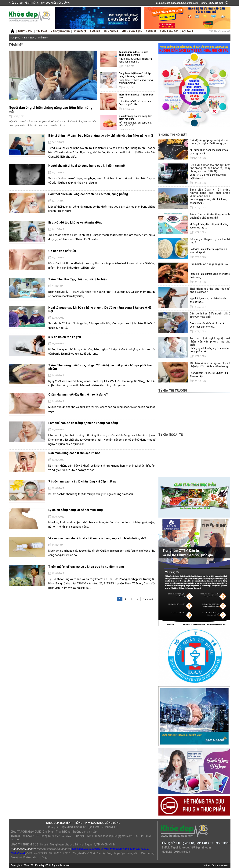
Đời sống (188, 31)
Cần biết (151, 31)
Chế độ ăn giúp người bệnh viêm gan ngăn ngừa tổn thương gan (210, 142)
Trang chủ (15, 38)
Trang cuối (148, 599)
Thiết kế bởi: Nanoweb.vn (215, 866)
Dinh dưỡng (111, 31)
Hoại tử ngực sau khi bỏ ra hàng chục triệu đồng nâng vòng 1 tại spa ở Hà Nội (100, 309)
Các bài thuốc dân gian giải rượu (210, 264)
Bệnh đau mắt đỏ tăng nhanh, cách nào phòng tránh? (210, 216)
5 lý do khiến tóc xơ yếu (65, 337)
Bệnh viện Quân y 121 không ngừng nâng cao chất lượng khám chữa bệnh (210, 193)
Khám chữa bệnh (132, 31)
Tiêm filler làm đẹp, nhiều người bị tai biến (78, 279)
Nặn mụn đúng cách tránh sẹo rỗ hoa (74, 453)
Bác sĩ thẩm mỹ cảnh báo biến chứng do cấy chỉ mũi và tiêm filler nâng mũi (101, 136)
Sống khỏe (80, 31)
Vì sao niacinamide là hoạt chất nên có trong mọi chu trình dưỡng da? (97, 538)
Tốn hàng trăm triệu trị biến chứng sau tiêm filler (133, 53)
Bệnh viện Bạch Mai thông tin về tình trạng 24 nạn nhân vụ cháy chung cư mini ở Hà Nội (210, 168)
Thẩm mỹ (43, 38)
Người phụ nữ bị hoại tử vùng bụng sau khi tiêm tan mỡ (87, 166)
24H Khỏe (42, 31)
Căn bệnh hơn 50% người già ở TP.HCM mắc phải (210, 315)
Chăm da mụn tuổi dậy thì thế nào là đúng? (78, 395)
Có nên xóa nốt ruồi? (63, 251)
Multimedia (25, 31)
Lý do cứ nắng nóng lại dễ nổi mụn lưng (76, 510)
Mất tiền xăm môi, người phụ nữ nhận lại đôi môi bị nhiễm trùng (210, 365)
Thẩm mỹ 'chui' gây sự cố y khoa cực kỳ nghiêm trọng (86, 567)
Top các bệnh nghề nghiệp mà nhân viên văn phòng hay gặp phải (210, 342)
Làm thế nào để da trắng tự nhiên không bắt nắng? (84, 423)
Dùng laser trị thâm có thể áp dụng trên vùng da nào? (135, 75)
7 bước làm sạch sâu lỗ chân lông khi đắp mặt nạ (82, 481)
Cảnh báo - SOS (169, 31)
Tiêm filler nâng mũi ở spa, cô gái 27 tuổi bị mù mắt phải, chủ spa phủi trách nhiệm (101, 367)
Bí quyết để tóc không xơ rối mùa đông (75, 222)
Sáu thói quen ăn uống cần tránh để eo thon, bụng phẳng (88, 194)
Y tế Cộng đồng (60, 31)
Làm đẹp (95, 31)
